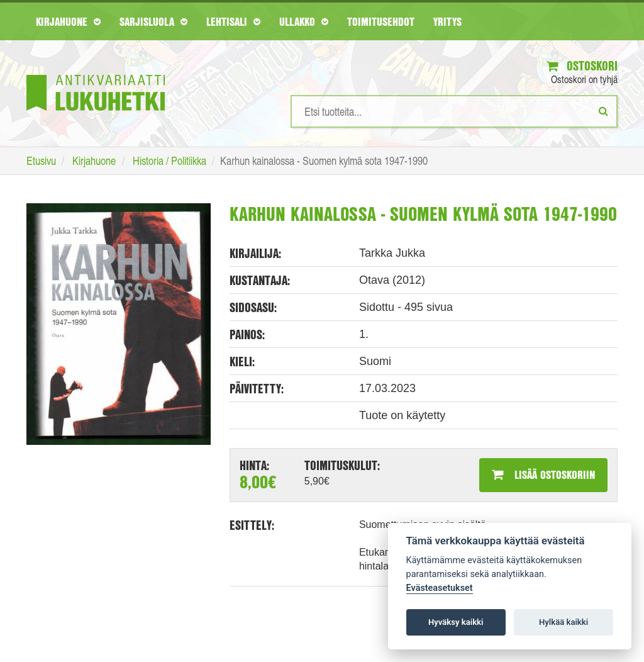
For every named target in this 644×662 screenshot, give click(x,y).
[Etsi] (603, 111)
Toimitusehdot (381, 21)
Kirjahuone (68, 21)
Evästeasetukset (440, 588)
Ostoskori (582, 66)
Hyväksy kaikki (456, 622)
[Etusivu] (96, 74)
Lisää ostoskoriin (543, 474)
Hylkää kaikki (563, 622)
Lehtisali (233, 21)
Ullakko (304, 21)
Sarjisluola (153, 21)
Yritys (447, 21)
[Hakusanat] (454, 111)
